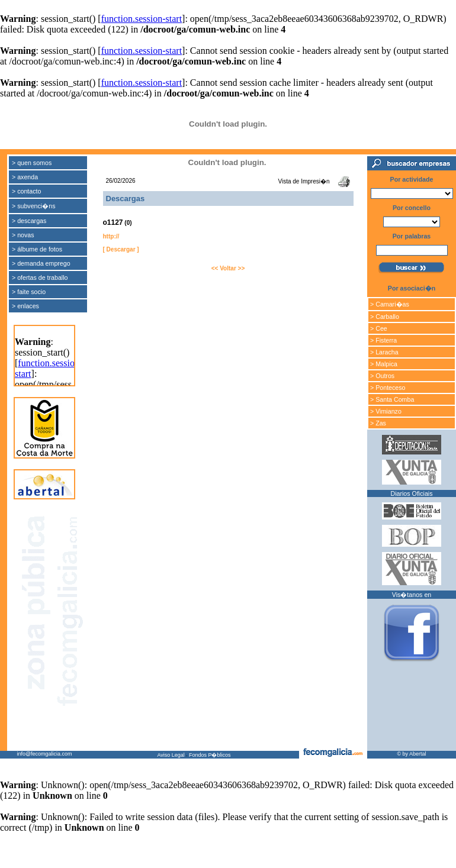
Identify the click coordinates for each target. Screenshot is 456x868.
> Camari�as (390, 304)
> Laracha (384, 352)
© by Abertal (411, 754)
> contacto (26, 191)
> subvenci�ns (34, 206)
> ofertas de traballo (40, 277)
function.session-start (142, 19)
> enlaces (25, 306)
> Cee (379, 328)
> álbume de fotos (37, 249)
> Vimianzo (386, 411)
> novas (23, 235)
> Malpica (384, 364)
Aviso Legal (171, 755)
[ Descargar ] (121, 249)
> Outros (382, 376)
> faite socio (29, 292)
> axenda (25, 177)
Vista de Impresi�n (304, 181)
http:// (111, 236)
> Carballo (385, 317)
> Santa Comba (392, 399)
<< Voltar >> (228, 268)
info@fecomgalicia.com (44, 754)
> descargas (29, 221)
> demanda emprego (41, 263)
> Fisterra (383, 340)
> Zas (378, 423)
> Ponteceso (388, 388)
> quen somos (32, 163)
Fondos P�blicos (210, 755)
